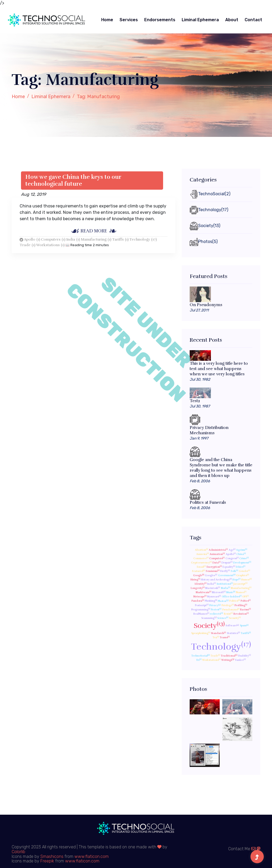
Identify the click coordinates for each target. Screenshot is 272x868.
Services (129, 20)
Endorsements (160, 20)
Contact (253, 20)
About (232, 20)
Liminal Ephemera (200, 20)
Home (107, 20)
